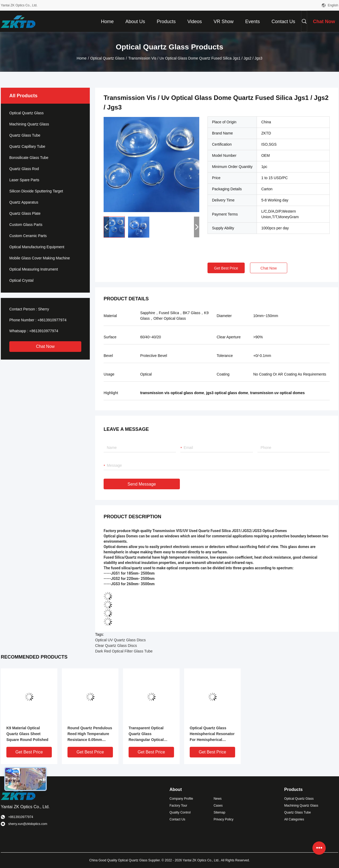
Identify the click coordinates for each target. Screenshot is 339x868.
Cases (218, 806)
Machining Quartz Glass (29, 124)
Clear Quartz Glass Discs (116, 646)
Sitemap (219, 812)
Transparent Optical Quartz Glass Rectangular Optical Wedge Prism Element (148, 734)
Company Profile (181, 799)
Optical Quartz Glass (107, 58)
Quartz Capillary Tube (27, 146)
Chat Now (45, 346)
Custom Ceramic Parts (28, 236)
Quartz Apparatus (24, 202)
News (218, 799)
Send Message (142, 484)
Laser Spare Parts (24, 180)
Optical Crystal (21, 280)
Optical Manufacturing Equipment (37, 247)
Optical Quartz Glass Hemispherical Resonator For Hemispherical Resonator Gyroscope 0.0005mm (212, 734)
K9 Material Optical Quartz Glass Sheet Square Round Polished (27, 734)
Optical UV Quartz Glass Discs (120, 640)
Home (81, 58)
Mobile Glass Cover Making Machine (40, 258)
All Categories (294, 819)
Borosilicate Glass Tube (29, 158)
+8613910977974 (52, 320)
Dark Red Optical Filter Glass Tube (124, 651)
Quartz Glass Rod (24, 169)
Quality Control (180, 812)
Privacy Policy (224, 819)
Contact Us (177, 819)
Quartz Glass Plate (25, 213)
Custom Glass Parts (26, 225)
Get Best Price (226, 268)
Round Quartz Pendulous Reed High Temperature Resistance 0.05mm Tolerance (90, 734)
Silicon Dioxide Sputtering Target (36, 191)
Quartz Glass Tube (25, 135)
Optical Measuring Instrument (34, 269)
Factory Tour (178, 806)
